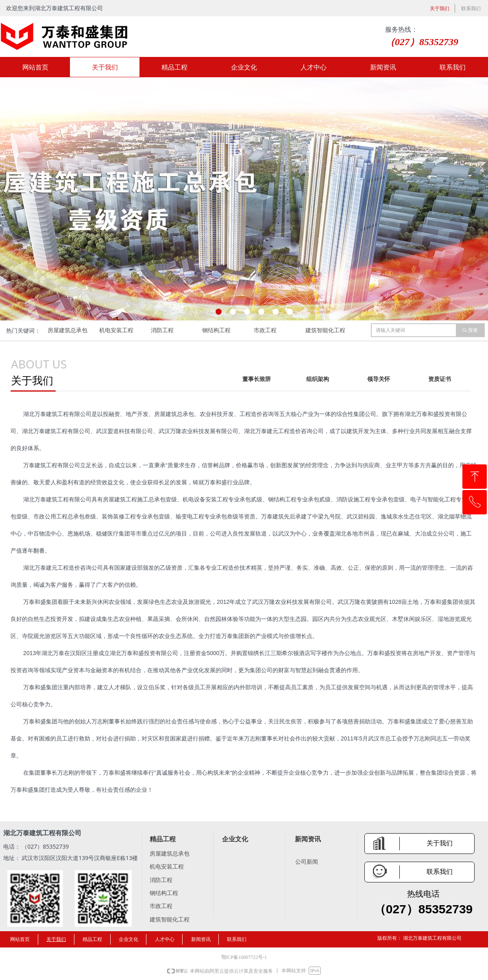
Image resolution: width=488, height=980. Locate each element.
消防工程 (162, 330)
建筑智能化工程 (325, 330)
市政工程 (265, 330)
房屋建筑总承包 (68, 330)
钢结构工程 (216, 330)
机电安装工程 (116, 330)
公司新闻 (307, 862)
